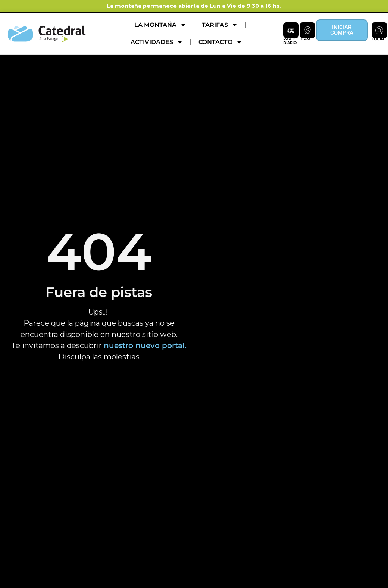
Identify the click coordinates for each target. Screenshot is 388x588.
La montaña (160, 25)
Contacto (220, 42)
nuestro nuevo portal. (145, 345)
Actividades (157, 42)
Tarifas (220, 25)
